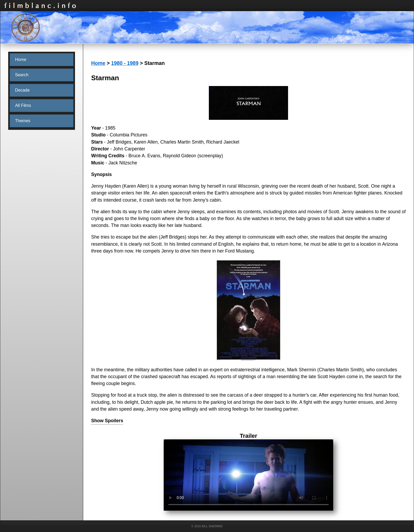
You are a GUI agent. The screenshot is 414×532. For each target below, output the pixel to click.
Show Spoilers (107, 421)
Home (98, 63)
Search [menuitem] (22, 75)
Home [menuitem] (21, 60)
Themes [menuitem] (23, 121)
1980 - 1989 (125, 63)
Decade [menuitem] (22, 90)
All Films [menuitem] (23, 105)
